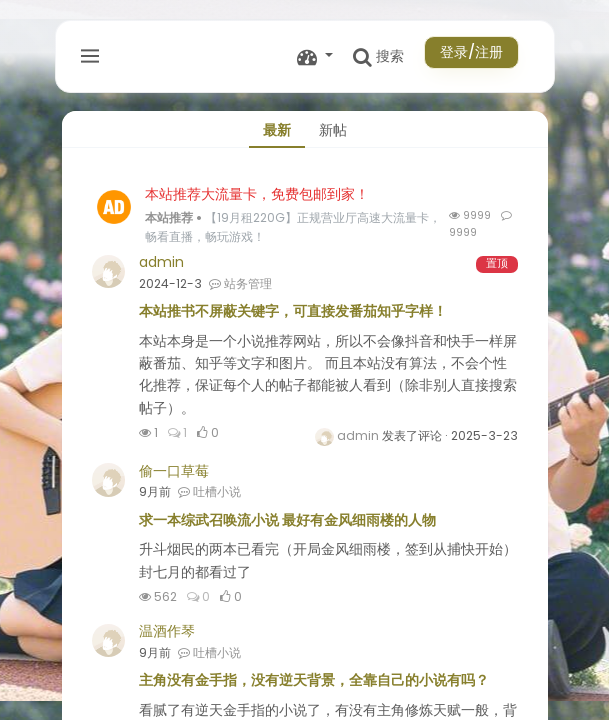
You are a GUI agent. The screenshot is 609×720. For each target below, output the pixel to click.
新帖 (333, 130)
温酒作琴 (167, 631)
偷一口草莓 (174, 471)
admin (161, 262)
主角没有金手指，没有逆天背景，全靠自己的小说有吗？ (314, 680)
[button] (315, 56)
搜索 (378, 56)
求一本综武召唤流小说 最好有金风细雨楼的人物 (287, 520)
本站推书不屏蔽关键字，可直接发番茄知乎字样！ (293, 311)
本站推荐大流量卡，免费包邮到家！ (257, 194)
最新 (277, 130)
